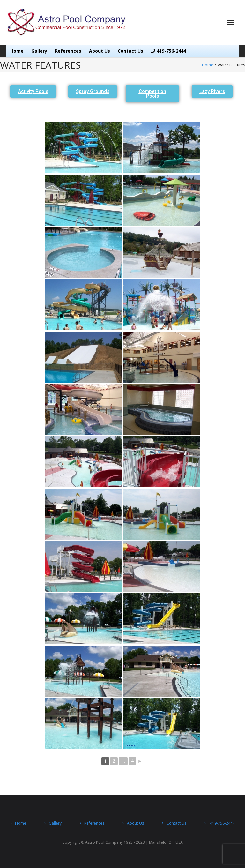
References (68, 51)
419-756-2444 (168, 51)
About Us (100, 51)
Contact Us (130, 51)
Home (17, 51)
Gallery (39, 51)
